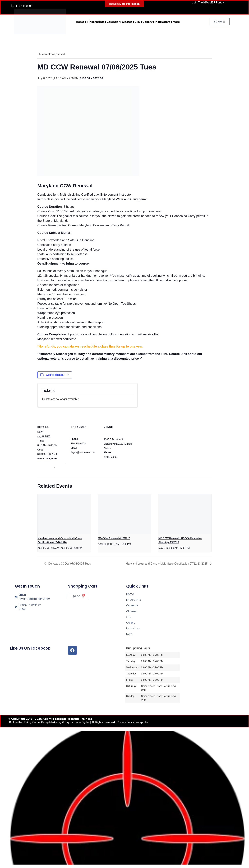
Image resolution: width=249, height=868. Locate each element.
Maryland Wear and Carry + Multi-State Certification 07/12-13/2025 (167, 564)
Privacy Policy (125, 722)
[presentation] (64, 514)
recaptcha (142, 722)
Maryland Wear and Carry (51, 463)
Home (80, 22)
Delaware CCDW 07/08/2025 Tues (69, 564)
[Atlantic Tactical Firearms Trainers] (212, 605)
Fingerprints (96, 22)
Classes (127, 22)
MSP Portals (217, 3)
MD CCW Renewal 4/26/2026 (114, 538)
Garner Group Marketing (47, 722)
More (176, 22)
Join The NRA (200, 3)
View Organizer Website (84, 457)
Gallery (147, 22)
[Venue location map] (155, 442)
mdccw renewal (46, 467)
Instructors (163, 22)
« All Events (45, 43)
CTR (137, 22)
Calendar (113, 22)
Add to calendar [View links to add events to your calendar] (55, 375)
